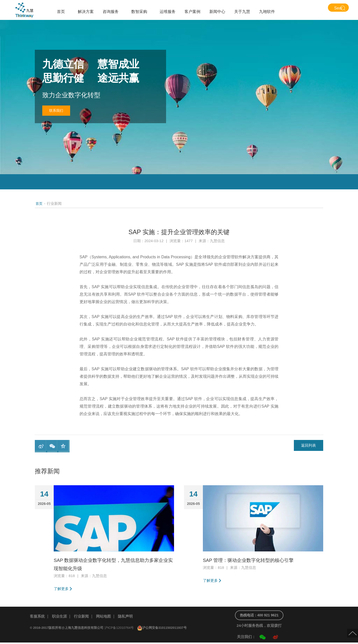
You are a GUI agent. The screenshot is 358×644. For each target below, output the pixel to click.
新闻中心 (217, 12)
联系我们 (58, 111)
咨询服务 (111, 12)
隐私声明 (130, 617)
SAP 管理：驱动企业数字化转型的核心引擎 (256, 560)
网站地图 (107, 617)
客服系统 (38, 617)
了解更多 (62, 589)
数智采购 (139, 12)
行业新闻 (84, 617)
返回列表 (307, 446)
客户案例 (192, 12)
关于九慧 (242, 12)
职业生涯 (61, 617)
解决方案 (86, 12)
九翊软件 (267, 12)
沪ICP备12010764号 (119, 629)
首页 (61, 12)
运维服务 (168, 12)
